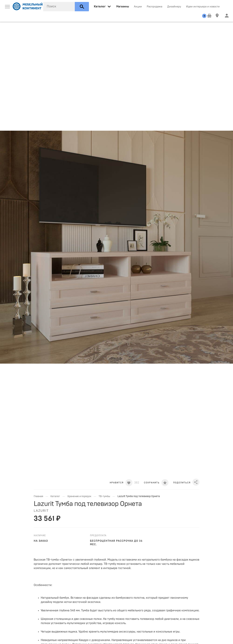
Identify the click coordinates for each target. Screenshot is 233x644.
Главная (38, 496)
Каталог (55, 496)
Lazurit (41, 511)
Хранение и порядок (79, 496)
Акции (138, 7)
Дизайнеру (174, 7)
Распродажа (155, 7)
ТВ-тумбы (104, 496)
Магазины (123, 7)
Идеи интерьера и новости (203, 7)
